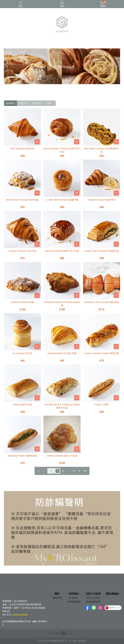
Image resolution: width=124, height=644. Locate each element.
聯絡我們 (57, 598)
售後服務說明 (93, 602)
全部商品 (74, 594)
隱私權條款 (113, 594)
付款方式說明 (93, 594)
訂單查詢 (74, 598)
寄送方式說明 (93, 598)
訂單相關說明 (74, 602)
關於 (57, 594)
